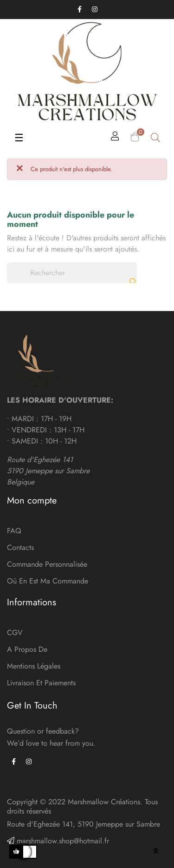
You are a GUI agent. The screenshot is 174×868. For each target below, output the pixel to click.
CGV (15, 633)
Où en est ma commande (48, 581)
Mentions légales (34, 666)
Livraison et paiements (41, 683)
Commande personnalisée (47, 564)
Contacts (20, 547)
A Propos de (27, 649)
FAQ (14, 531)
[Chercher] (72, 273)
